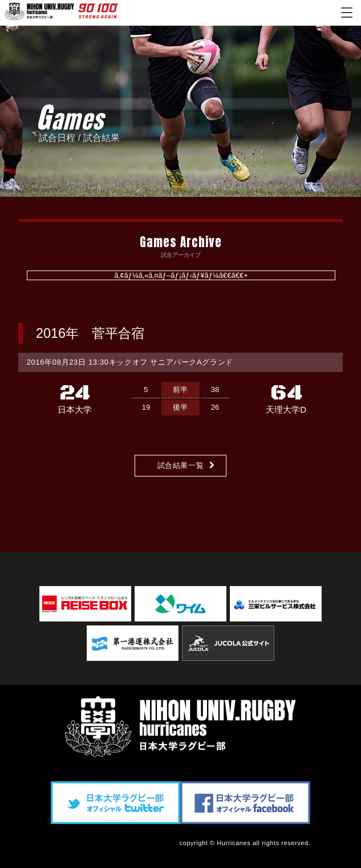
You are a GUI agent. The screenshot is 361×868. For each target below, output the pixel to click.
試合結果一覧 (181, 465)
